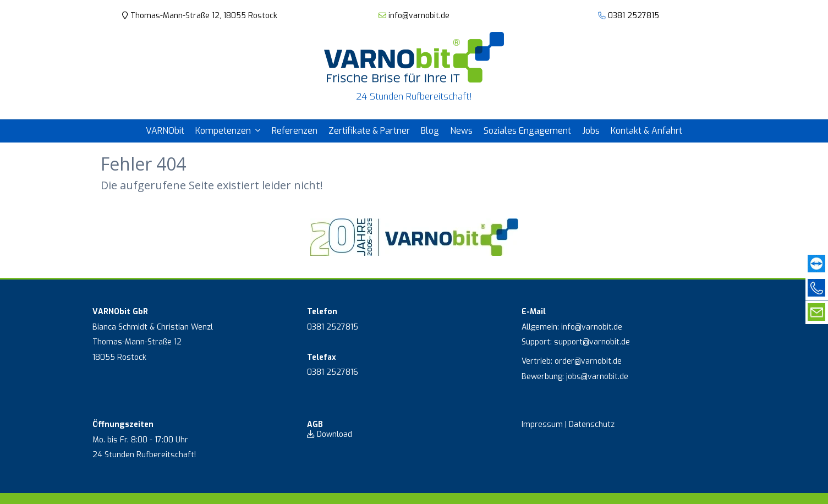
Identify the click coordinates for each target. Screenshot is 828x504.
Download (330, 434)
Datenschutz (592, 424)
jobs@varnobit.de (597, 377)
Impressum (542, 424)
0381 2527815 (634, 16)
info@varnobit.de (414, 16)
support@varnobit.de (592, 342)
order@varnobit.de (588, 361)
